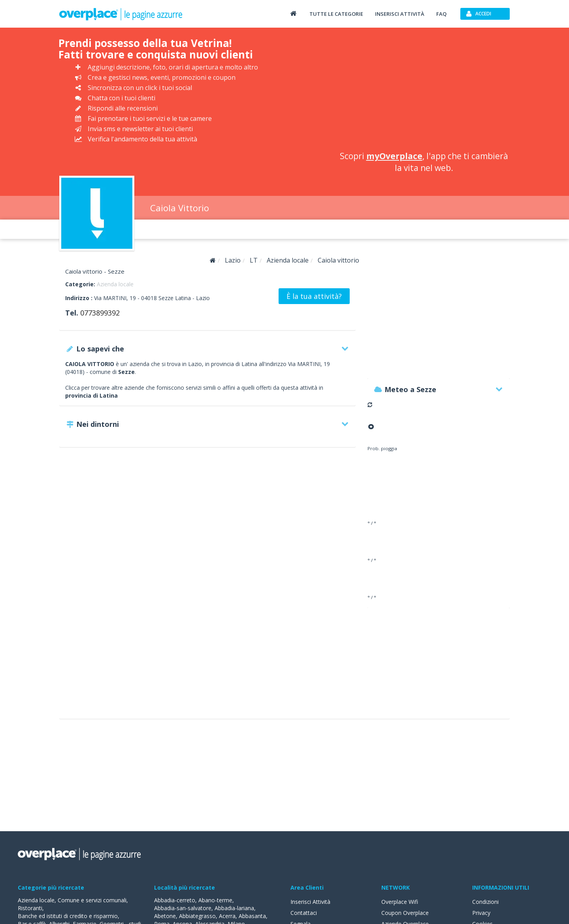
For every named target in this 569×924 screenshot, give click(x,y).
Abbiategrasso (197, 916)
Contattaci (304, 913)
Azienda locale (115, 284)
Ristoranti (30, 908)
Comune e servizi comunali (92, 900)
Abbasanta (252, 916)
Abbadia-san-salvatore (183, 908)
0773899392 (100, 313)
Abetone (165, 916)
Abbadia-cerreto (175, 900)
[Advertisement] (424, 91)
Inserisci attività (400, 14)
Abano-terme (215, 900)
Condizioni (485, 902)
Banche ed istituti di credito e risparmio (68, 916)
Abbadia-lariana (234, 908)
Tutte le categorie (336, 14)
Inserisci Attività (310, 902)
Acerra (227, 916)
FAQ (441, 14)
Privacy (481, 913)
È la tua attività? (314, 296)
